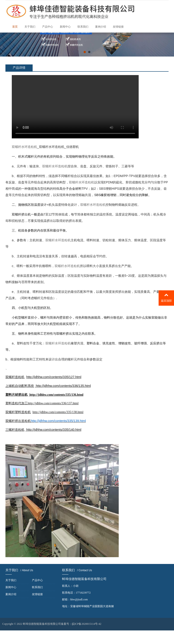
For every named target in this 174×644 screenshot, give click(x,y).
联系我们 (83, 27)
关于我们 (30, 27)
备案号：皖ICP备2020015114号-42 (81, 624)
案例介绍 (101, 27)
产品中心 (48, 27)
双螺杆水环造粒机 (24, 147)
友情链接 (118, 27)
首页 (15, 27)
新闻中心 (65, 27)
